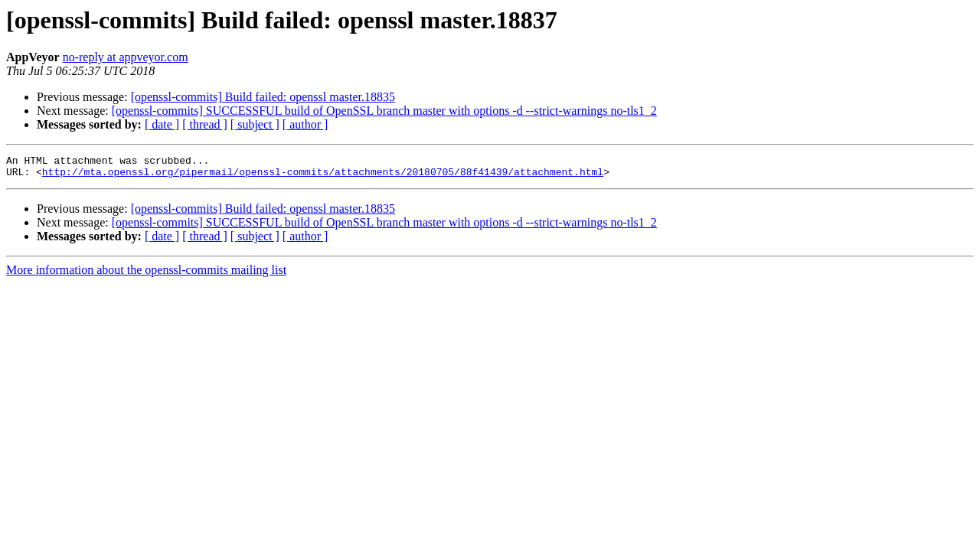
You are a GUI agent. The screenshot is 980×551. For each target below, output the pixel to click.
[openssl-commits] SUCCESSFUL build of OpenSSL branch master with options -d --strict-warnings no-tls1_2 (384, 111)
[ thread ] (205, 124)
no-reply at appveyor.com (126, 57)
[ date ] (162, 124)
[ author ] (305, 124)
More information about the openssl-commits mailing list (146, 274)
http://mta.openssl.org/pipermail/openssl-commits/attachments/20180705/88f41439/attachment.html (323, 176)
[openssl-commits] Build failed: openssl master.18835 (263, 97)
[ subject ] (255, 124)
